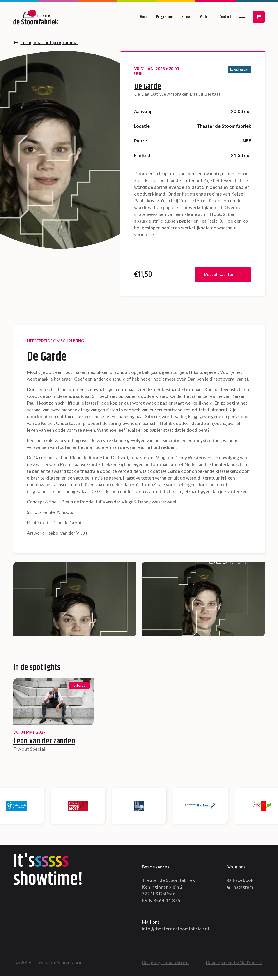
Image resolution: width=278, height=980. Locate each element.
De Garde (148, 87)
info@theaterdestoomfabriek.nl (176, 932)
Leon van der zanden (44, 745)
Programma (165, 17)
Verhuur (206, 17)
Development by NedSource (234, 966)
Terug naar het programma (49, 42)
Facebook (241, 884)
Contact (225, 17)
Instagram (240, 891)
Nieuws (187, 17)
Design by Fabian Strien (165, 966)
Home (144, 17)
